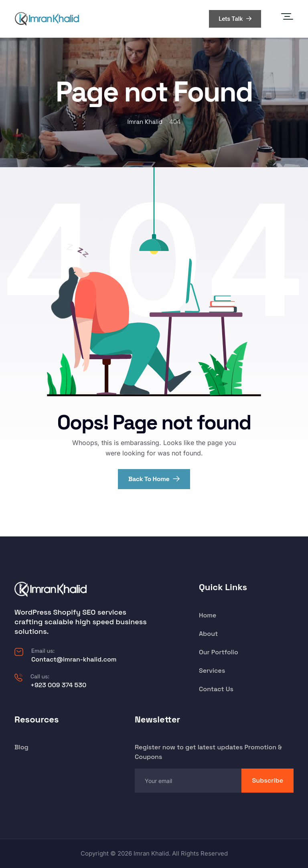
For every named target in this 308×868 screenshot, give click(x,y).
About (208, 634)
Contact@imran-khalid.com (74, 659)
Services (212, 671)
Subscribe (267, 780)
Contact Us (216, 689)
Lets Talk (235, 19)
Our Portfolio (219, 652)
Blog (21, 747)
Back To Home (154, 479)
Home (208, 615)
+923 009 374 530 (58, 685)
